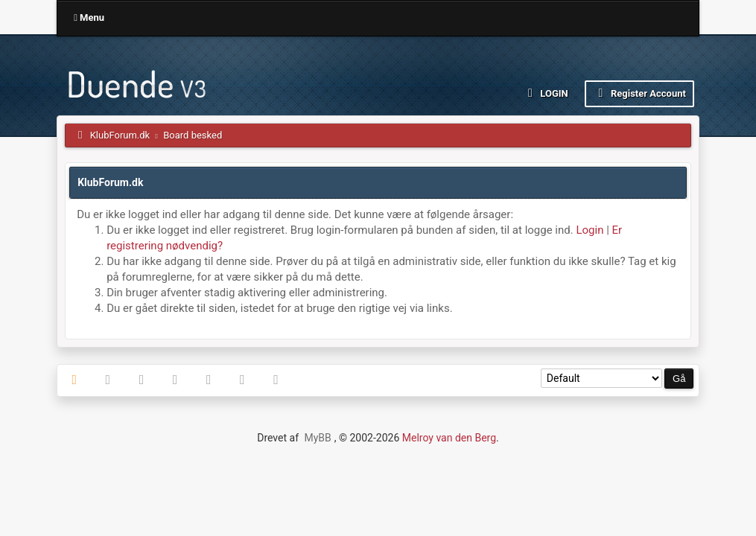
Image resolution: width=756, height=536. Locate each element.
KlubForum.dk (120, 135)
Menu (89, 17)
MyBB (317, 438)
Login (546, 93)
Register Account (639, 93)
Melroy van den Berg (449, 438)
